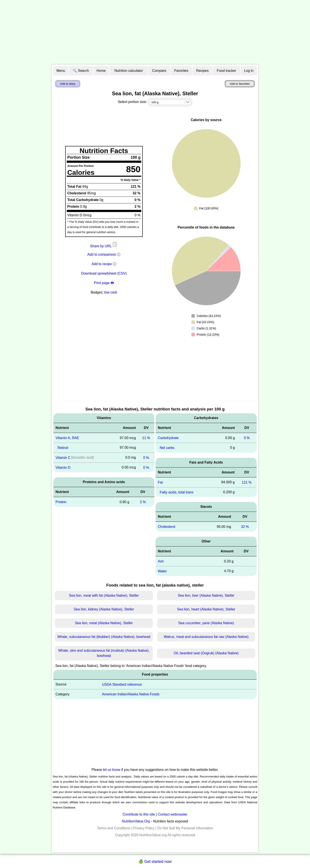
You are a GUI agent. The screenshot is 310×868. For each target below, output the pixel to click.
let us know (112, 770)
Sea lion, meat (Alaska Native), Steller (104, 623)
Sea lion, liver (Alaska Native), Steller (206, 595)
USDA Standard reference (122, 684)
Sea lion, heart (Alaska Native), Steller (206, 609)
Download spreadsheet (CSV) (104, 273)
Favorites (181, 71)
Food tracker (226, 71)
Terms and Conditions (114, 828)
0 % (146, 458)
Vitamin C (63, 458)
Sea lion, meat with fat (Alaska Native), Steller (104, 595)
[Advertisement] (155, 32)
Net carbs (167, 448)
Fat (160, 482)
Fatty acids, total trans (177, 492)
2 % (143, 502)
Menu (61, 71)
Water (162, 571)
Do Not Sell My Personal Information (185, 828)
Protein (61, 502)
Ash (161, 561)
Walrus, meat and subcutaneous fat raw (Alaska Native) (206, 637)
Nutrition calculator (129, 71)
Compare (159, 71)
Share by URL (104, 246)
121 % (247, 482)
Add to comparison (102, 254)
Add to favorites (240, 84)
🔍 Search (81, 71)
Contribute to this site (139, 814)
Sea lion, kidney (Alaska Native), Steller (104, 609)
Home (101, 71)
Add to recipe (102, 264)
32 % (245, 527)
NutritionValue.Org (136, 821)
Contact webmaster (173, 814)
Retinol (63, 448)
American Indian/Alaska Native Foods (131, 694)
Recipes (202, 71)
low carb (111, 292)
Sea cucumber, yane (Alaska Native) (206, 623)
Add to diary (68, 84)
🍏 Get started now (155, 862)
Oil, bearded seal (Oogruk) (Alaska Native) (206, 653)
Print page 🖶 (104, 283)
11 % (146, 438)
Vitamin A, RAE (67, 438)
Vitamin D (63, 467)
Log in (249, 71)
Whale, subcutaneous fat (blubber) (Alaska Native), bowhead (104, 637)
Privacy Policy (144, 828)
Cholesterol (167, 527)
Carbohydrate (168, 438)
